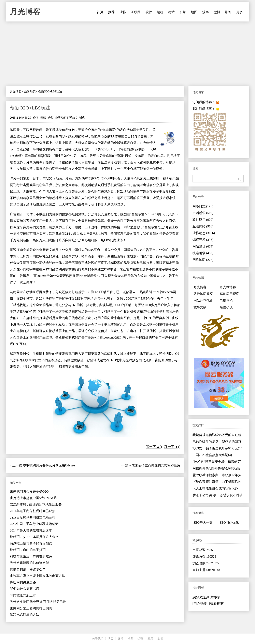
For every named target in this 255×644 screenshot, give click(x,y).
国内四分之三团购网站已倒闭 (31, 608)
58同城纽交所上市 (23, 595)
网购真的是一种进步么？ (28, 569)
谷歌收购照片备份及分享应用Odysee (49, 465)
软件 (149, 12)
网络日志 (203, 206)
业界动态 (30, 92)
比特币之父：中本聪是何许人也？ (34, 537)
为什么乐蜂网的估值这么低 (29, 563)
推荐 (111, 12)
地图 (194, 12)
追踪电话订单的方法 (25, 615)
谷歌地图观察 (203, 294)
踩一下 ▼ (171, 447)
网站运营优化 (203, 301)
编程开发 (203, 240)
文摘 (160, 639)
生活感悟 (203, 213)
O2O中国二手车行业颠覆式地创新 (34, 524)
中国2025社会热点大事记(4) (212, 455)
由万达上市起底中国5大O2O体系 (33, 498)
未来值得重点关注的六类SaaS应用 (156, 465)
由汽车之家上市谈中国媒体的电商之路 (38, 576)
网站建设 (203, 246)
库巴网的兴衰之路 (23, 582)
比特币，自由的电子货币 (28, 550)
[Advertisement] (128, 54)
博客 (111, 639)
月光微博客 (228, 287)
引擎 (183, 12)
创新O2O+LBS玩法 (30, 108)
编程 (160, 12)
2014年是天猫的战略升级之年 (31, 530)
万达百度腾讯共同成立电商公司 (33, 517)
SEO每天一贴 (203, 522)
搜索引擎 (203, 253)
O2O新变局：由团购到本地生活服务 (36, 504)
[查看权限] (217, 604)
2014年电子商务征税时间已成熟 (33, 511)
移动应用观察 (229, 294)
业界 (123, 12)
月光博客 (25, 12)
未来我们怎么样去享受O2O (29, 491)
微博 (217, 12)
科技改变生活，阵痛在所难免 (31, 556)
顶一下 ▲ (153, 447)
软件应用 (203, 220)
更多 (240, 12)
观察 (206, 12)
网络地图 (203, 260)
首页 (100, 12)
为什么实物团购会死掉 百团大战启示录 (38, 602)
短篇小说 (226, 307)
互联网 (136, 12)
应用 (150, 639)
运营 (140, 639)
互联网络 (203, 226)
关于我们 (98, 639)
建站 (171, 12)
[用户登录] (200, 604)
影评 (228, 12)
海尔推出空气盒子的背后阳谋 (31, 543)
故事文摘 (200, 307)
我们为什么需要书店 (25, 589)
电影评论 (226, 301)
